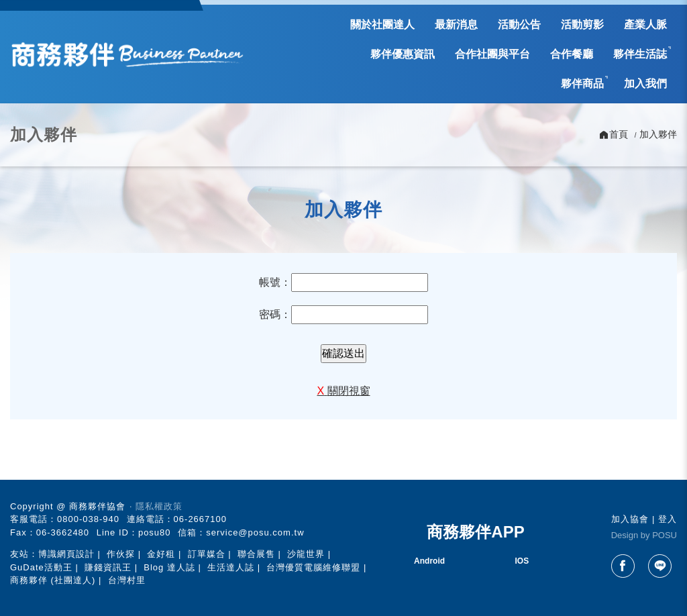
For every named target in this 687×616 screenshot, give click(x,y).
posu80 (155, 532)
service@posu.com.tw (255, 532)
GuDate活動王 (41, 567)
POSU (665, 535)
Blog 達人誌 (169, 567)
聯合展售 (256, 554)
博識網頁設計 (66, 554)
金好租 (161, 554)
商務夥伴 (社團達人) (53, 580)
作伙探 (121, 554)
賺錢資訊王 (108, 567)
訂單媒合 (207, 554)
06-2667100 (200, 519)
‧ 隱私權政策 (156, 506)
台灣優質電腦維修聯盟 (313, 567)
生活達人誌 (231, 567)
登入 (668, 519)
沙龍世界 (306, 554)
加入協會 (630, 519)
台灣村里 (127, 580)
